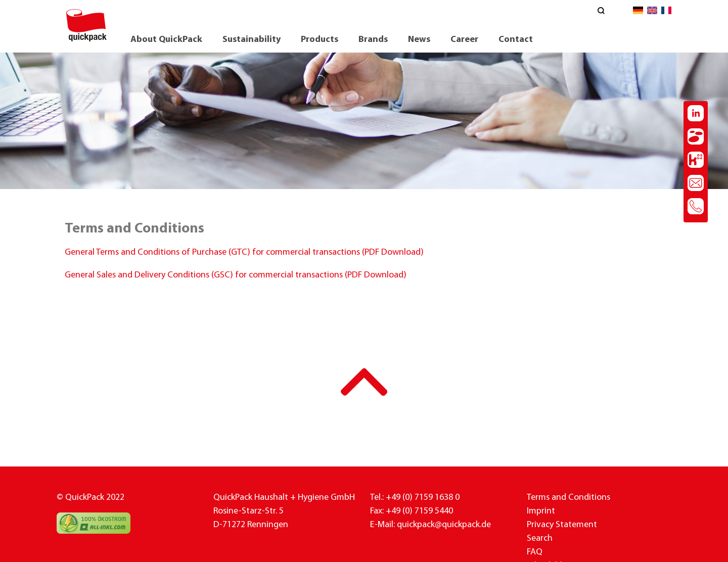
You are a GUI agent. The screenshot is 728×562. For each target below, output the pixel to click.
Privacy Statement (562, 525)
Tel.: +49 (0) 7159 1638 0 (415, 498)
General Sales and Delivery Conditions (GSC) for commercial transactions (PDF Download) (236, 275)
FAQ (535, 552)
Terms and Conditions (568, 498)
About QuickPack (166, 40)
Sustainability (252, 40)
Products (320, 40)
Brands (373, 40)
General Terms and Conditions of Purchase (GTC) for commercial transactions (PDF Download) (244, 252)
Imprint (541, 511)
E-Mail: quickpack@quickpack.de (430, 525)
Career (464, 40)
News (419, 40)
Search (540, 538)
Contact (516, 40)
